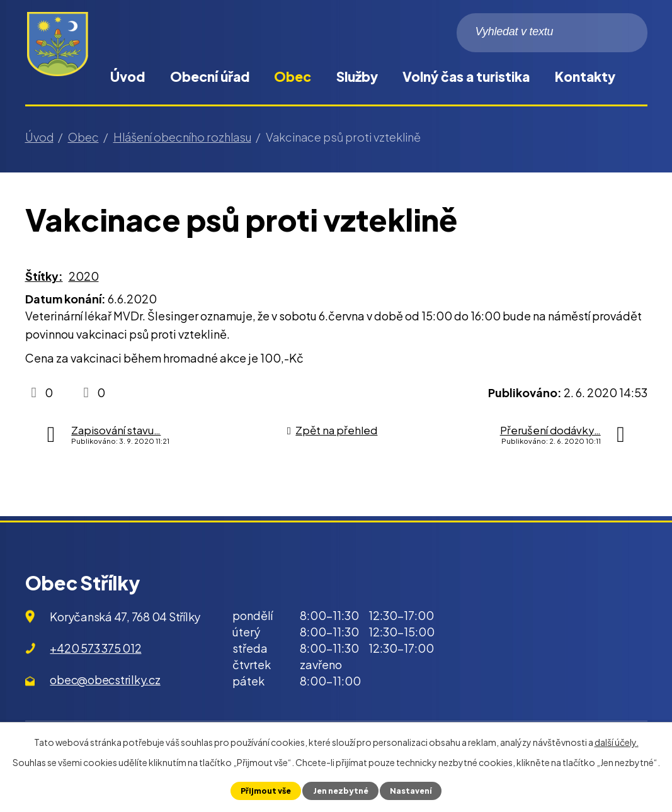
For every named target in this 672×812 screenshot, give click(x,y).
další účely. (617, 742)
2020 (84, 276)
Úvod (128, 76)
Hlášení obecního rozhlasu (182, 137)
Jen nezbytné (340, 791)
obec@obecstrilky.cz (105, 679)
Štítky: (44, 276)
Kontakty (585, 76)
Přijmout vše (264, 791)
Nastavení (412, 791)
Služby (357, 76)
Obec (293, 76)
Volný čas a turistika (466, 76)
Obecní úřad (210, 76)
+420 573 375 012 (95, 648)
